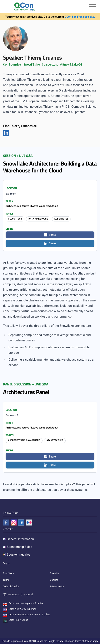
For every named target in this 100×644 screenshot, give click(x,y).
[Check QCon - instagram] (14, 523)
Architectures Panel (26, 392)
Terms (6, 580)
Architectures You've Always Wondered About (32, 206)
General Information (20, 539)
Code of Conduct (12, 587)
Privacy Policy (63, 641)
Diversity (54, 573)
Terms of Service (83, 641)
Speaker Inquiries (19, 555)
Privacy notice (57, 587)
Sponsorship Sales (19, 547)
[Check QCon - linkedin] (21, 523)
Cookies (54, 580)
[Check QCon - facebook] (6, 523)
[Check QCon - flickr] (29, 523)
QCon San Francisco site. (80, 17)
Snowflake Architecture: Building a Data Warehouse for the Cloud (50, 167)
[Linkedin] (6, 133)
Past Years (8, 573)
